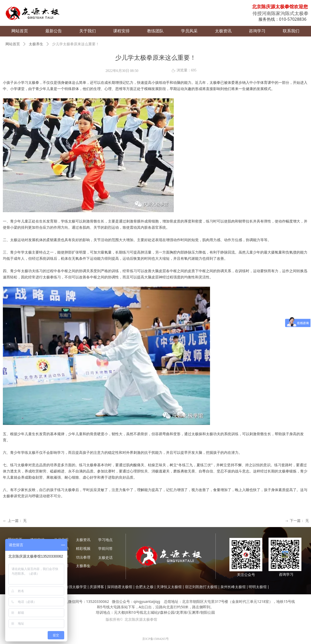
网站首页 (13, 44)
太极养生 (36, 44)
